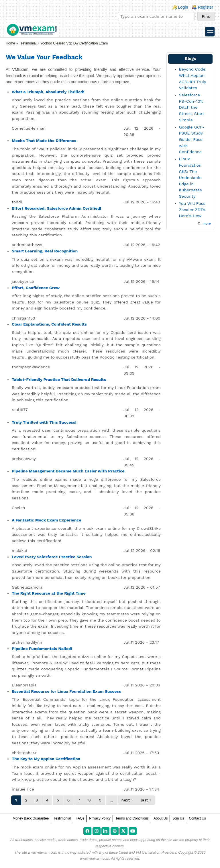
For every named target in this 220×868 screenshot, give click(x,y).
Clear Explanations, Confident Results (49, 324)
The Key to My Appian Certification (46, 759)
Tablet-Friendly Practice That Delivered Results (59, 379)
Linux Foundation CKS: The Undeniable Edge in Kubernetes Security (190, 178)
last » (146, 800)
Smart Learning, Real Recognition (45, 251)
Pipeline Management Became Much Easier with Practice (68, 471)
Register (205, 7)
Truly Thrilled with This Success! (44, 422)
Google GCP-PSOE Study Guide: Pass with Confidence (192, 139)
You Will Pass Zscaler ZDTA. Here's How (193, 210)
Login (183, 7)
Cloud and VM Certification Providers (147, 853)
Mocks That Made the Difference (44, 141)
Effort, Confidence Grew (36, 288)
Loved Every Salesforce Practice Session (52, 557)
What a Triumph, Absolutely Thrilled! (48, 92)
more (207, 223)
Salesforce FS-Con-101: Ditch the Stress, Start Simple (192, 107)
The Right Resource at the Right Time (49, 593)
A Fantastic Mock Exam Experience (47, 520)
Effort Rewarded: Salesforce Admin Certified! (56, 208)
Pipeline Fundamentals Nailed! (42, 649)
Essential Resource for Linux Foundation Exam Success (66, 691)
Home (10, 43)
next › (127, 800)
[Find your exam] (156, 16)
